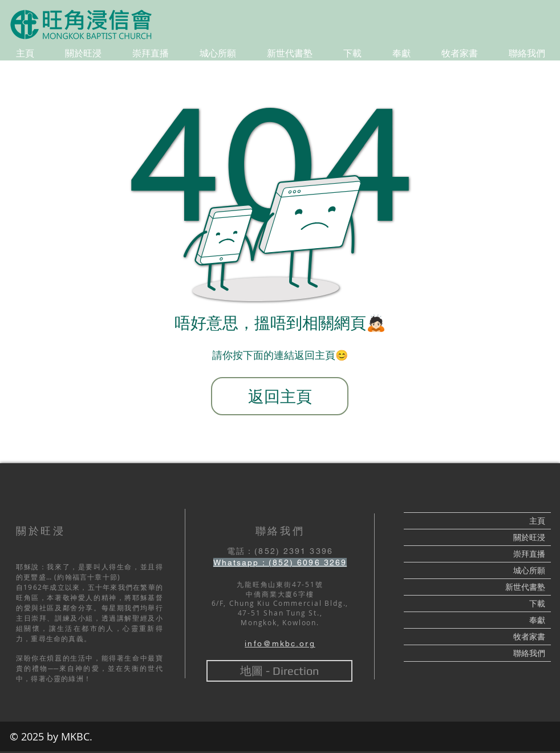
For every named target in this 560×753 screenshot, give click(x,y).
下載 (537, 604)
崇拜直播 (529, 554)
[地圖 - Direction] (279, 671)
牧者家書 (529, 637)
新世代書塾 (525, 587)
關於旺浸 (529, 537)
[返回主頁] (280, 396)
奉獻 (537, 620)
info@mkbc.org (280, 643)
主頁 (537, 521)
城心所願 (529, 570)
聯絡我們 (529, 653)
